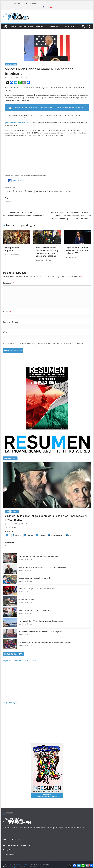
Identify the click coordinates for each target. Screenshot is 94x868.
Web (5, 332)
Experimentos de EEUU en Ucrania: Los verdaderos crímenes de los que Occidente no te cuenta (24, 216)
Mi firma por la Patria (26, 599)
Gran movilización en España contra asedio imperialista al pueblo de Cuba (45, 642)
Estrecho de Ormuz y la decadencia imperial (34, 578)
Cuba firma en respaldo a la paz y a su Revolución (36, 589)
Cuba (12, 26)
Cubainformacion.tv (10, 854)
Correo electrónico (11, 322)
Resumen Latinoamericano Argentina (16, 845)
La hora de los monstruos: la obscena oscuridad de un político (40, 632)
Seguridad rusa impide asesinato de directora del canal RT (77, 250)
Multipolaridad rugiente (12, 249)
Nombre (7, 312)
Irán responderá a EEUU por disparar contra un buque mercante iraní (43, 621)
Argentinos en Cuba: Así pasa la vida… (20, 661)
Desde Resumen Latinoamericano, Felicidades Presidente (39, 557)
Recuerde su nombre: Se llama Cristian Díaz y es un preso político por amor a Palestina (47, 252)
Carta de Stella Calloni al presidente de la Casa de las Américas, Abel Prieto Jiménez (46, 518)
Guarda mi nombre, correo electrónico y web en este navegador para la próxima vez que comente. (44, 343)
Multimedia (53, 26)
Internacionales (26, 26)
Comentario (8, 283)
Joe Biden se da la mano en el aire (17, 123)
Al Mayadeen (8, 850)
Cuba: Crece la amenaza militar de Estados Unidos (36, 610)
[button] (15, 26)
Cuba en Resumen (26, 78)
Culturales (41, 26)
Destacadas (15, 511)
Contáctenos (69, 26)
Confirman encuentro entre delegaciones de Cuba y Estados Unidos (42, 567)
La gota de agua (10, 702)
